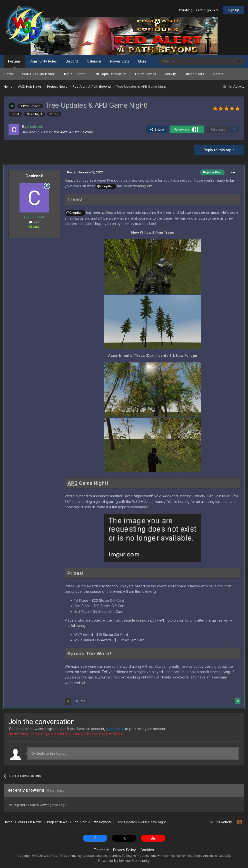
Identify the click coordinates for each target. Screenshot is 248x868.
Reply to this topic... (49, 753)
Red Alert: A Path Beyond (73, 132)
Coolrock (34, 176)
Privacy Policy (124, 850)
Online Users (194, 74)
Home (9, 74)
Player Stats (120, 61)
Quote (81, 701)
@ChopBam (106, 186)
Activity (170, 74)
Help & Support (74, 74)
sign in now (115, 729)
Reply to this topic (219, 150)
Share (157, 129)
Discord (72, 61)
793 (34, 222)
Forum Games (146, 74)
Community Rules (43, 61)
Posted (85, 172)
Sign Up (233, 10)
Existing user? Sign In (199, 10)
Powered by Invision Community (124, 861)
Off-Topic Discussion (110, 74)
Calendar (94, 61)
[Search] (184, 61)
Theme (101, 850)
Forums (14, 63)
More (218, 74)
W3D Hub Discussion (38, 74)
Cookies (147, 850)
